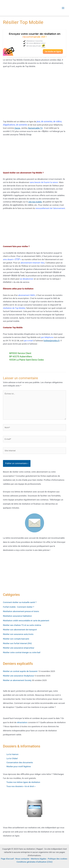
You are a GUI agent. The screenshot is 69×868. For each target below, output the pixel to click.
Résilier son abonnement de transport (20, 630)
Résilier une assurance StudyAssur (19, 676)
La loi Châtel (12, 758)
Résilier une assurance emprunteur (19, 648)
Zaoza (17, 128)
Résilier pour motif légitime (18, 766)
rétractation (22, 722)
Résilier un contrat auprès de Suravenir (20, 671)
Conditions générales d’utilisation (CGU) (34, 862)
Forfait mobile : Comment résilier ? (19, 607)
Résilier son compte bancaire (16, 639)
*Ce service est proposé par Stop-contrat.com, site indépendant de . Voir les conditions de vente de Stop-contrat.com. (35, 58)
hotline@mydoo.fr (52, 340)
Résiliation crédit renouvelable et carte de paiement (26, 620)
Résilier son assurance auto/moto (18, 634)
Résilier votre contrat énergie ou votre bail (22, 652)
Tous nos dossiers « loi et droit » (19, 786)
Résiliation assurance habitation (17, 616)
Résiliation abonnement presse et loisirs (21, 611)
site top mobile (35, 202)
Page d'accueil (7, 859)
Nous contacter (22, 859)
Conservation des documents (19, 762)
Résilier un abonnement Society (17, 680)
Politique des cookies (57, 859)
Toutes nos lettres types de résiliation (23, 782)
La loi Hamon (11, 754)
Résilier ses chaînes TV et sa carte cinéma (22, 625)
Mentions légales (39, 859)
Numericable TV (35, 128)
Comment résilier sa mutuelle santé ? (20, 602)
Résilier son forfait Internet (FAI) (17, 643)
